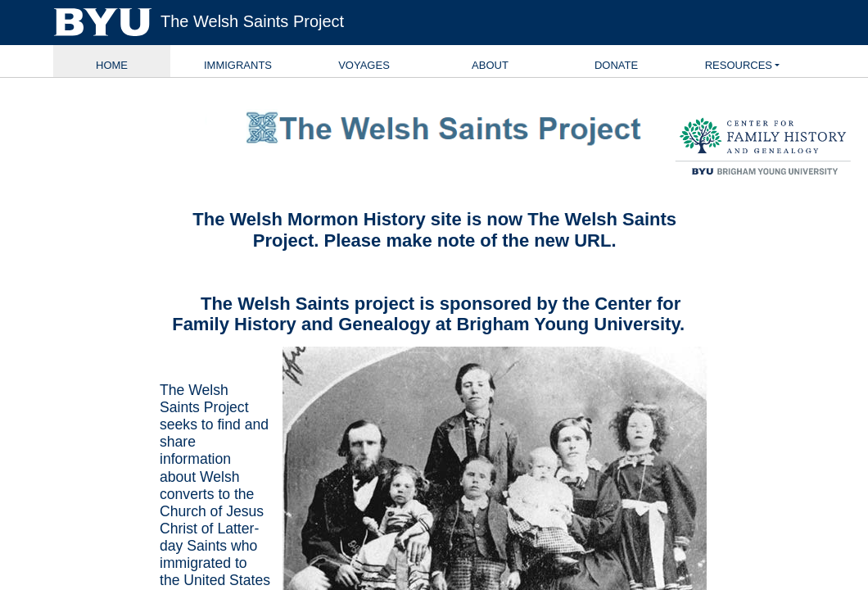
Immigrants (238, 65)
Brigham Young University (568, 324)
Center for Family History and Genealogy (426, 314)
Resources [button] (739, 65)
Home (112, 65)
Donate (616, 65)
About (490, 65)
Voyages (364, 65)
